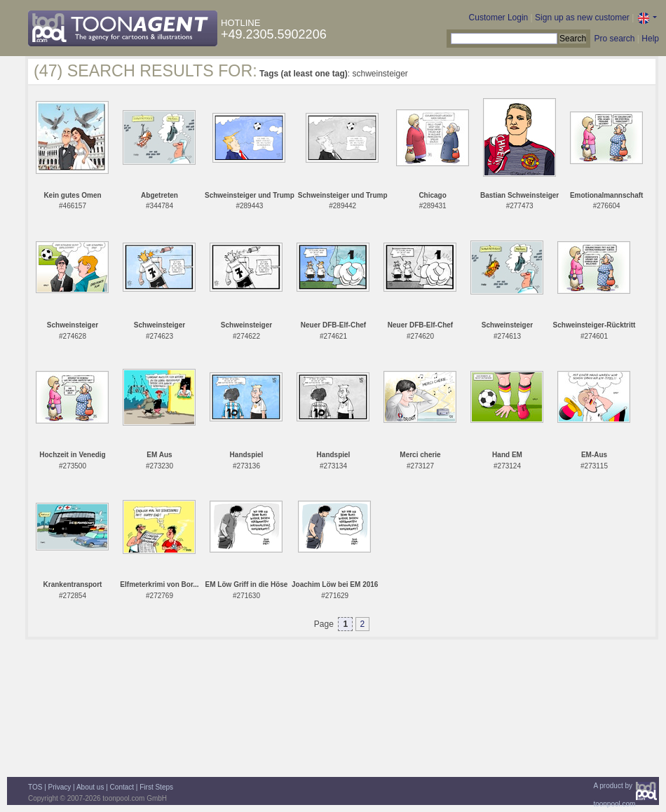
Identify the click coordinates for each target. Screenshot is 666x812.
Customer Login (499, 18)
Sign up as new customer (582, 18)
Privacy (60, 787)
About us (90, 787)
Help (650, 39)
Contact (122, 787)
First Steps (156, 787)
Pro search (614, 39)
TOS (35, 787)
